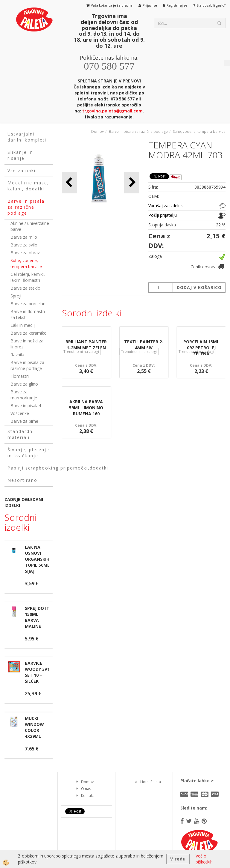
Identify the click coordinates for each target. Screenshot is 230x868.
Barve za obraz (25, 253)
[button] (132, 183)
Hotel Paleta (151, 782)
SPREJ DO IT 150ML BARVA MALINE (37, 617)
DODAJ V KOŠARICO (199, 287)
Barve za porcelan (28, 304)
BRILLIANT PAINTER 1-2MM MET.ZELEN (86, 345)
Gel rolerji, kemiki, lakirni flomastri (28, 277)
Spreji (16, 296)
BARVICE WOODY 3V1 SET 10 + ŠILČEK (37, 672)
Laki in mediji (23, 325)
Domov (98, 131)
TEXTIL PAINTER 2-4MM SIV (144, 345)
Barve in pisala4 (26, 406)
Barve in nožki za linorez (27, 344)
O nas (86, 789)
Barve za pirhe (24, 421)
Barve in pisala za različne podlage (27, 365)
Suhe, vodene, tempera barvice (26, 263)
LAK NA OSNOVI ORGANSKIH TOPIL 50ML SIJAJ (37, 559)
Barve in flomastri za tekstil (28, 314)
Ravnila (17, 355)
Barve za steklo (25, 288)
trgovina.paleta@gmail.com (112, 111)
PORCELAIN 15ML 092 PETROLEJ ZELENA (201, 348)
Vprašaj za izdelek (166, 206)
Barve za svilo (24, 245)
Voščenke (20, 413)
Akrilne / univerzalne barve (30, 226)
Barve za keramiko (29, 333)
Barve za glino (24, 384)
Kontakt (87, 796)
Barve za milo (24, 237)
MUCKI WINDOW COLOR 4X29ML (34, 727)
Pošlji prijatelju (163, 215)
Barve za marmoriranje (24, 395)
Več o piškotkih (204, 859)
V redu (178, 859)
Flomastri (20, 376)
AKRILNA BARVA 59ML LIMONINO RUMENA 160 (86, 408)
